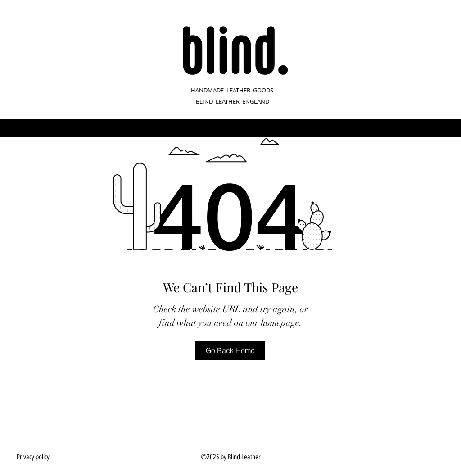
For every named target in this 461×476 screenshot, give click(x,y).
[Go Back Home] (230, 350)
